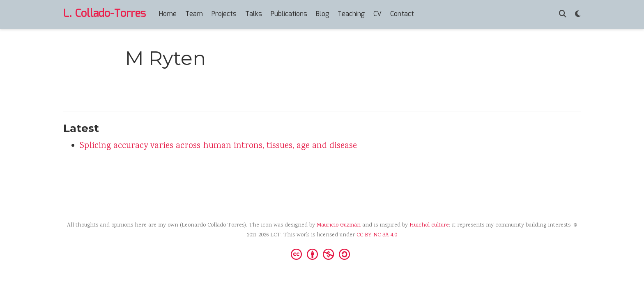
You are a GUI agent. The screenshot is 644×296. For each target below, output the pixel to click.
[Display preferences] (578, 15)
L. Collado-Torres (105, 14)
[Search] (563, 15)
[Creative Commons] (322, 254)
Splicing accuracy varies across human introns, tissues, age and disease (218, 146)
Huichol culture (429, 225)
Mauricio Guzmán (339, 225)
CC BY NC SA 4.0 (377, 235)
